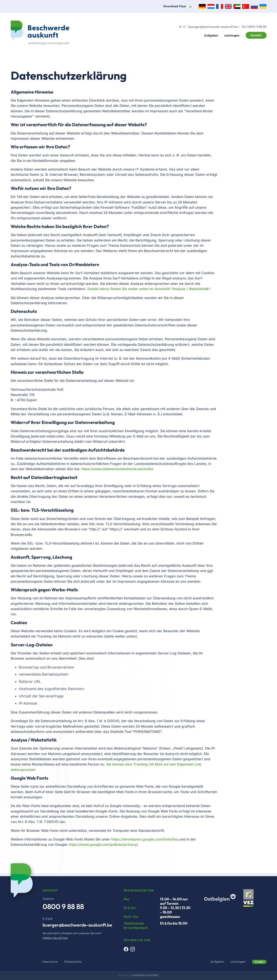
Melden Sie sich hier (55, 938)
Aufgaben (211, 35)
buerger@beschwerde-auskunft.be (213, 27)
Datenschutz (73, 962)
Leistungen (232, 35)
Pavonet (153, 975)
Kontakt (256, 35)
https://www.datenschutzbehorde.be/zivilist (117, 469)
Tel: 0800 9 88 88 (254, 27)
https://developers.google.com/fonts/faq (145, 839)
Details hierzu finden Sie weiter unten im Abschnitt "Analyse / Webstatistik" (149, 289)
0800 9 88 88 (63, 906)
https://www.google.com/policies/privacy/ (103, 845)
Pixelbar (139, 975)
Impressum (50, 962)
